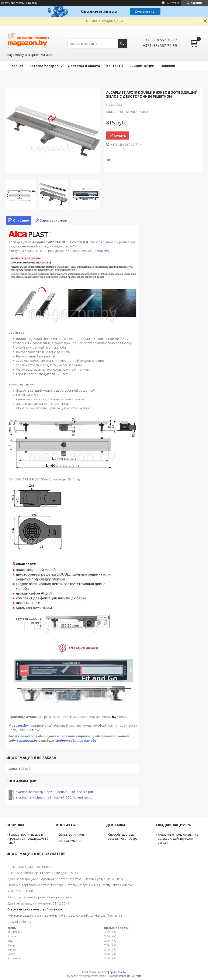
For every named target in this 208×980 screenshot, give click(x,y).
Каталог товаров (44, 66)
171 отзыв (173, 3)
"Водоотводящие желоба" (76, 740)
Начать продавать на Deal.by (19, 3)
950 (100, 251)
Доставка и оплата (84, 66)
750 (83, 251)
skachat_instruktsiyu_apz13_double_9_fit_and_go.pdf (54, 792)
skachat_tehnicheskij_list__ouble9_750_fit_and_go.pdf (55, 797)
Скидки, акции (142, 66)
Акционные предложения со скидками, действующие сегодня (178, 838)
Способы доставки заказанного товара (123, 836)
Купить (120, 135)
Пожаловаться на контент (125, 976)
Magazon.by (18, 725)
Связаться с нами (71, 834)
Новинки (168, 66)
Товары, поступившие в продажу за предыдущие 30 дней (28, 838)
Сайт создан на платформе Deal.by (104, 972)
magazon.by (28, 740)
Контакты (115, 66)
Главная (16, 66)
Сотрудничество (70, 841)
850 (91, 251)
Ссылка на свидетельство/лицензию (35, 909)
